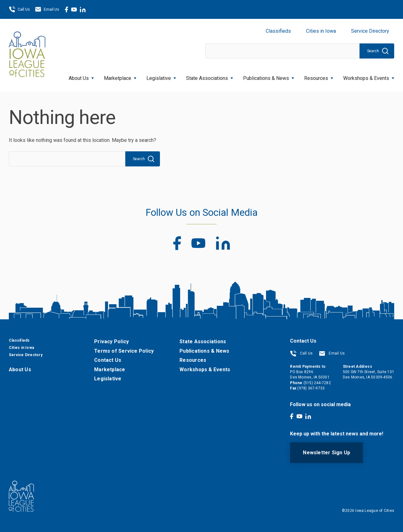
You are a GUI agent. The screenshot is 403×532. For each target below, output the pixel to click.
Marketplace (120, 76)
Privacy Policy (111, 342)
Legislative (161, 76)
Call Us (19, 9)
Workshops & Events (369, 76)
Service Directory (370, 31)
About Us (81, 76)
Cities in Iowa (321, 31)
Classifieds (278, 31)
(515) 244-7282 (317, 383)
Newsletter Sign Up (326, 453)
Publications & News (269, 76)
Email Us (47, 9)
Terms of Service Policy (124, 351)
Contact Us (108, 360)
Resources (319, 76)
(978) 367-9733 (311, 388)
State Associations (210, 76)
